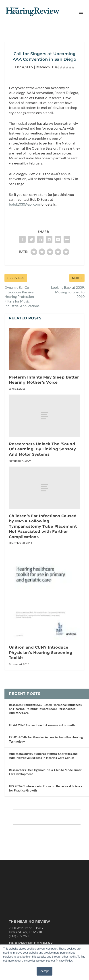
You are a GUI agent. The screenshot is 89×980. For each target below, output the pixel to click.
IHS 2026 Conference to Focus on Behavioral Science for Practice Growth (46, 804)
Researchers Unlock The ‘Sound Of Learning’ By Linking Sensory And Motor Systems (42, 460)
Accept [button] (44, 971)
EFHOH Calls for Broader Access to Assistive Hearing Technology (46, 755)
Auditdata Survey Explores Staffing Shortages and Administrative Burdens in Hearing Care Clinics (43, 771)
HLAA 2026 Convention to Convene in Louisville (42, 741)
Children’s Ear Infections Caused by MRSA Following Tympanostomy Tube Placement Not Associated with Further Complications (43, 537)
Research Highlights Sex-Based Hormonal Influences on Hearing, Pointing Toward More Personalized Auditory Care (45, 724)
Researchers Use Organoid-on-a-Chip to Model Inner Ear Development (45, 788)
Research (43, 78)
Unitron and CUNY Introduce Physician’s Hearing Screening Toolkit (41, 663)
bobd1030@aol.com (24, 215)
